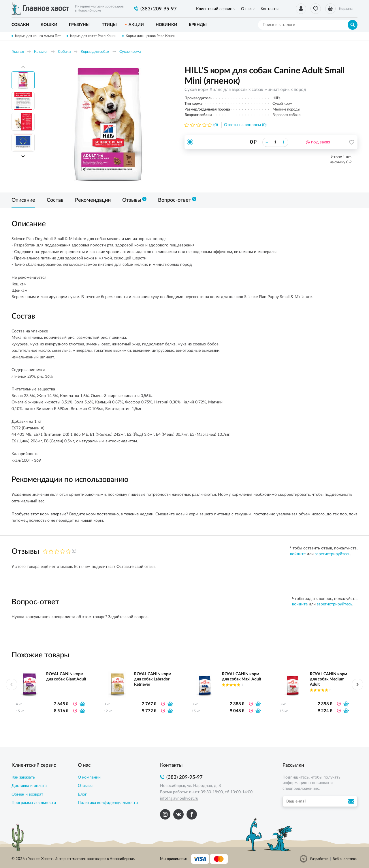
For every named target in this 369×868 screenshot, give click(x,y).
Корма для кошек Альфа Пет (38, 36)
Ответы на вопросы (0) (245, 125)
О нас (246, 9)
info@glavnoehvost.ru (179, 798)
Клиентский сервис (214, 9)
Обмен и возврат (27, 794)
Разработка (319, 859)
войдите (298, 554)
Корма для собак (95, 52)
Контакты (270, 9)
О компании (89, 777)
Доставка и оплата (29, 786)
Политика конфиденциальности (108, 803)
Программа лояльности (34, 803)
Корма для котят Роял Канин (93, 36)
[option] (108, 125)
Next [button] (23, 156)
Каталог (41, 52)
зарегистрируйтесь (333, 554)
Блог (82, 794)
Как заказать (23, 777)
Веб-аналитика (345, 859)
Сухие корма (130, 52)
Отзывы (85, 786)
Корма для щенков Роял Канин (150, 36)
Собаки (64, 52)
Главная (18, 52)
